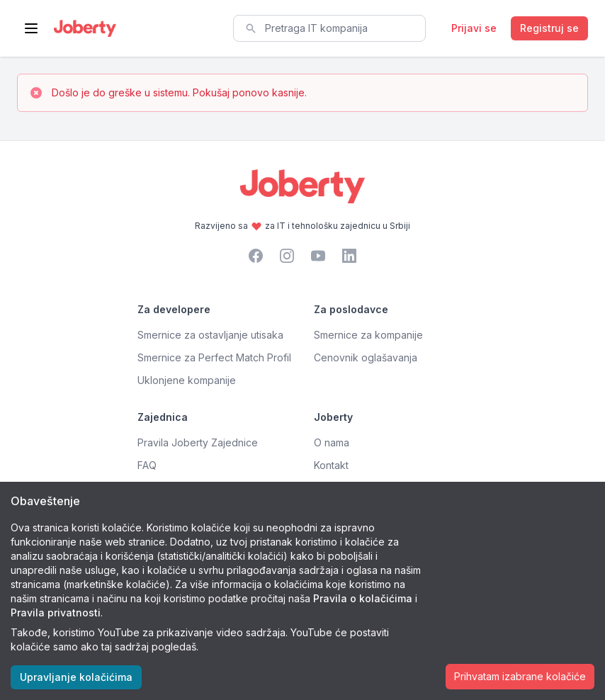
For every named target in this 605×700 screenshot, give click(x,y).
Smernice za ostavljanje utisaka (210, 335)
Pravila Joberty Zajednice (198, 442)
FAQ (147, 465)
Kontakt (331, 465)
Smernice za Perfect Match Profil (214, 357)
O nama (332, 442)
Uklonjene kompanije (187, 380)
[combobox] (329, 28)
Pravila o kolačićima (363, 598)
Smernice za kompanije (368, 335)
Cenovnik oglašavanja (366, 357)
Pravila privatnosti (56, 612)
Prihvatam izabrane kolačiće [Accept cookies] (520, 676)
